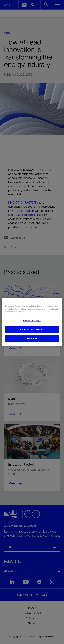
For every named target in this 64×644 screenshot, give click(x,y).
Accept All (32, 338)
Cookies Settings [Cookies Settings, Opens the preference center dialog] (32, 321)
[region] (32, 322)
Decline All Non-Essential (32, 330)
